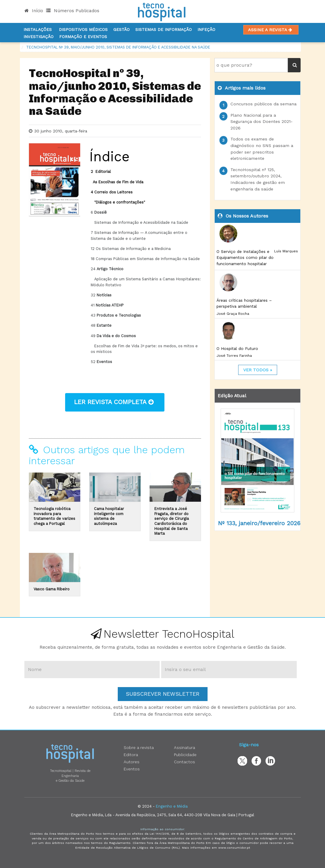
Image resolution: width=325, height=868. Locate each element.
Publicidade (185, 755)
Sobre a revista (139, 747)
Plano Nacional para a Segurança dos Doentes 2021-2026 (262, 122)
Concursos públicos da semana (263, 104)
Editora (131, 755)
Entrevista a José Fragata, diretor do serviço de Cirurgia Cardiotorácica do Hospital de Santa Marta (172, 521)
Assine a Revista (271, 30)
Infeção (206, 29)
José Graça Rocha (233, 314)
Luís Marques (286, 251)
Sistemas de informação (164, 29)
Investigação (39, 37)
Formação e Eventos (83, 37)
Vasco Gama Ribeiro (52, 589)
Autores (132, 762)
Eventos (132, 769)
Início (34, 11)
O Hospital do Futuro (237, 348)
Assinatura (185, 747)
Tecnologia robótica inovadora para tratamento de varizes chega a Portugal (54, 516)
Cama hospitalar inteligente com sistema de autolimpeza (109, 516)
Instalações (38, 29)
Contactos (185, 762)
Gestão (121, 29)
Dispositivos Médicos (83, 29)
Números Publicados (73, 11)
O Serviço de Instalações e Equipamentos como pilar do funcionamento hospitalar (245, 258)
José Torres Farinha (234, 356)
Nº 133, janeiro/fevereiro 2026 (259, 523)
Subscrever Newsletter (163, 694)
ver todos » (258, 370)
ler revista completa (115, 402)
